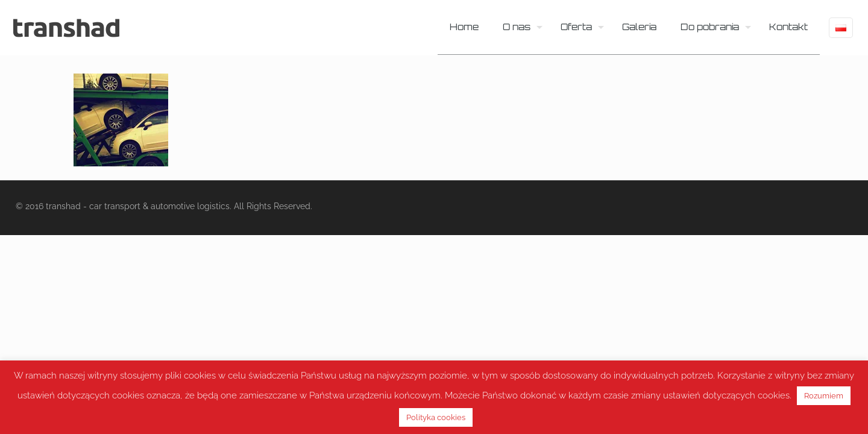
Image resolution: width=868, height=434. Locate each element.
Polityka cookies (436, 417)
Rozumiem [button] (824, 396)
